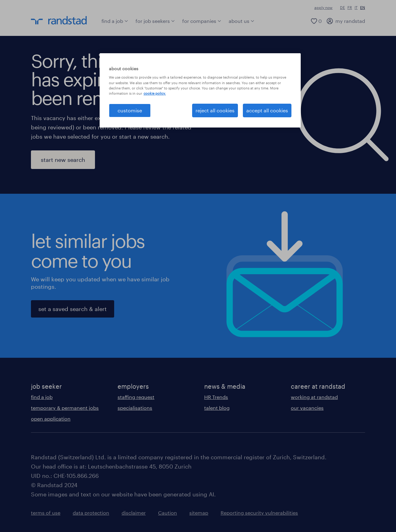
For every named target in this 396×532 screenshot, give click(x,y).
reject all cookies (215, 110)
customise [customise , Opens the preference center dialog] (130, 110)
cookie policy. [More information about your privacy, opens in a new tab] (155, 93)
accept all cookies (267, 110)
